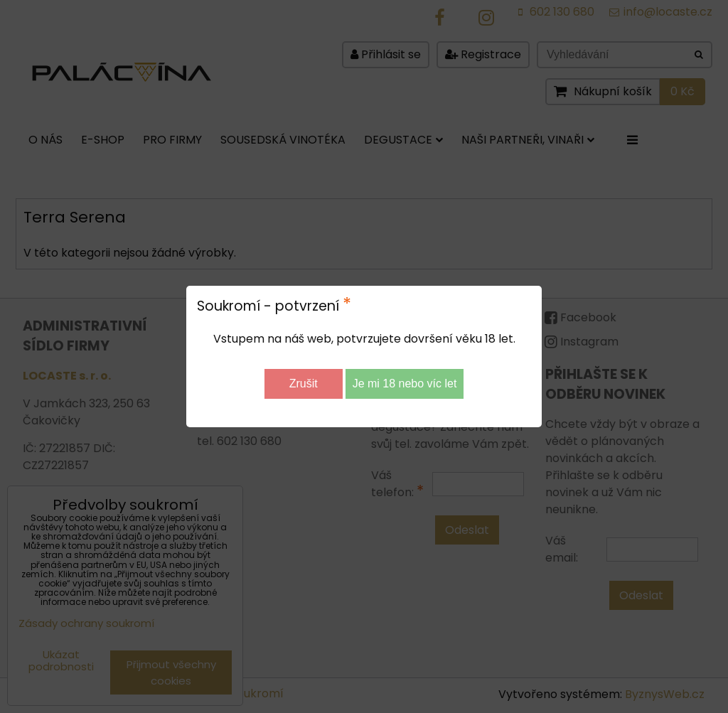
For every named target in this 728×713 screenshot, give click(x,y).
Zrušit (304, 384)
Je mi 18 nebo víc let (405, 384)
